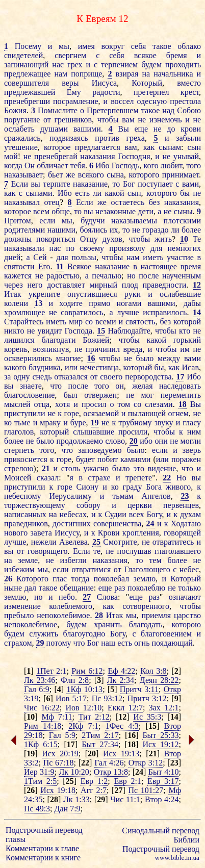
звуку (164, 423)
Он (30, 165)
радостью (63, 276)
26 (8, 579)
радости (106, 92)
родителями (24, 230)
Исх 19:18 (58, 790)
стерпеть (19, 450)
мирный (103, 285)
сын (194, 147)
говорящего (48, 551)
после (149, 276)
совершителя (27, 83)
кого (151, 165)
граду (133, 487)
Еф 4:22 (121, 671)
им (185, 349)
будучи (93, 221)
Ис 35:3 (147, 717)
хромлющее (24, 312)
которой (187, 322)
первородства (148, 377)
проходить (183, 65)
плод (130, 285)
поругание (22, 120)
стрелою (19, 468)
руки (133, 294)
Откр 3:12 (146, 763)
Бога (154, 487)
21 (46, 468)
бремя (177, 55)
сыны (183, 211)
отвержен (100, 395)
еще (142, 129)
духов (112, 239)
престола (185, 101)
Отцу (89, 239)
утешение (21, 147)
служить (44, 634)
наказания (97, 156)
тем (155, 560)
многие (68, 358)
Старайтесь (24, 322)
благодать (146, 624)
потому (59, 643)
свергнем (70, 55)
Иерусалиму (70, 496)
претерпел (151, 92)
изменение (22, 606)
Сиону (88, 487)
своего (111, 377)
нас (58, 65)
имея (86, 46)
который (137, 367)
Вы (123, 129)
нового (16, 533)
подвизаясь (69, 138)
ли (98, 193)
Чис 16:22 (42, 708)
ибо (146, 441)
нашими (61, 230)
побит (108, 459)
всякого (91, 175)
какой (114, 193)
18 (183, 404)
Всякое (79, 266)
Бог (129, 184)
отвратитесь (173, 542)
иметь (153, 257)
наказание (90, 184)
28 (99, 615)
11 (60, 266)
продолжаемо (80, 441)
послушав (134, 551)
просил (94, 404)
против (107, 138)
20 (134, 441)
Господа (78, 331)
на (146, 74)
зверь (192, 450)
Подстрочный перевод (161, 849)
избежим (19, 569)
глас (60, 579)
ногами (129, 303)
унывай (186, 156)
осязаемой (101, 413)
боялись (93, 230)
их (114, 230)
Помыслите (58, 110)
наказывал (22, 202)
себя (139, 46)
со (89, 322)
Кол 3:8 (153, 671)
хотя (62, 404)
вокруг (113, 46)
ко (8, 423)
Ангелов (156, 496)
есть (82, 193)
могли (191, 441)
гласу (192, 423)
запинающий (26, 65)
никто (14, 331)
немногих (184, 248)
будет (85, 459)
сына (115, 175)
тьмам (123, 496)
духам (190, 514)
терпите (56, 184)
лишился (19, 340)
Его (44, 266)
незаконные (116, 211)
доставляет (66, 285)
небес (189, 569)
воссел (122, 101)
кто (185, 331)
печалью (107, 276)
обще (61, 211)
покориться (56, 239)
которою (186, 624)
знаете (31, 386)
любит (171, 165)
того (194, 165)
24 (150, 524)
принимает (181, 175)
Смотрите (120, 542)
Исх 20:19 (60, 754)
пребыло (19, 615)
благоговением (166, 634)
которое (57, 147)
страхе (99, 478)
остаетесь (127, 202)
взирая (127, 74)
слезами (159, 404)
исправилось (165, 312)
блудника (45, 367)
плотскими (182, 221)
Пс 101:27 (146, 790)
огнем (178, 413)
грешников (73, 120)
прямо (99, 303)
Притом (18, 221)
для (156, 248)
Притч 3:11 (139, 689)
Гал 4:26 (109, 763)
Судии (116, 514)
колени (16, 303)
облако (189, 46)
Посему (28, 46)
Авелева (73, 542)
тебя (78, 165)
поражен (186, 459)
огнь (142, 643)
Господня (134, 156)
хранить (108, 624)
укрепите (44, 294)
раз (120, 588)
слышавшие (94, 432)
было (145, 358)
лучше (128, 312)
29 (40, 643)
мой (11, 156)
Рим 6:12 (87, 671)
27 (87, 597)
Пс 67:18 (59, 763)
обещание (77, 588)
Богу (154, 514)
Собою (189, 110)
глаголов (19, 432)
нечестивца (99, 367)
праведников (26, 524)
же (70, 175)
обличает (53, 165)
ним (194, 432)
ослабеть (19, 129)
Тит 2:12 (94, 717)
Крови (109, 533)
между (169, 358)
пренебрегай (56, 156)
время (191, 266)
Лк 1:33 (76, 799)
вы (35, 184)
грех (75, 65)
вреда (133, 349)
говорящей (182, 533)
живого (178, 487)
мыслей (17, 404)
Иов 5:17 (71, 698)
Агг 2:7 (94, 790)
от (47, 120)
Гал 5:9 (62, 735)
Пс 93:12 (107, 698)
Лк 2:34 (121, 680)
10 (184, 239)
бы (185, 193)
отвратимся (91, 569)
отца (42, 404)
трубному (135, 423)
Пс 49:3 (37, 809)
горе (72, 413)
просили (133, 432)
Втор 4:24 (162, 799)
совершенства (117, 524)
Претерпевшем (113, 110)
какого (15, 367)
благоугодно (84, 634)
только (189, 588)
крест (190, 92)
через (14, 285)
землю (145, 579)
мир (76, 322)
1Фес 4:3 (122, 726)
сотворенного (146, 606)
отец (52, 202)
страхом (18, 643)
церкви (140, 505)
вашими (87, 129)
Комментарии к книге (43, 858)
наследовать (180, 386)
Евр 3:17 (163, 781)
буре (78, 423)
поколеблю (146, 588)
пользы (84, 257)
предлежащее (27, 74)
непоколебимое (63, 615)
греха (135, 138)
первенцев (181, 505)
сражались (22, 138)
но (131, 276)
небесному (23, 496)
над (168, 110)
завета (41, 533)
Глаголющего (147, 569)
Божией (96, 340)
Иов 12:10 (83, 708)
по (70, 248)
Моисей (18, 478)
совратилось (82, 312)
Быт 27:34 (100, 744)
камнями (135, 459)
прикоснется (26, 459)
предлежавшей (30, 92)
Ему (74, 92)
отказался (71, 377)
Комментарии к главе (42, 848)
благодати (59, 340)
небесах (73, 514)
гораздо (155, 230)
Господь (126, 165)
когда (13, 165)
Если (20, 184)
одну (21, 377)
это (139, 468)
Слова (107, 597)
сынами (39, 193)
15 (101, 331)
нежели (44, 542)
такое (162, 46)
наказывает (23, 175)
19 (95, 423)
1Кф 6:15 (41, 744)
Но (182, 478)
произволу (127, 248)
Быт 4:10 (164, 772)
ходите (71, 303)
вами (190, 184)
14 (197, 312)
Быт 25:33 (160, 735)
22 (167, 478)
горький (187, 340)
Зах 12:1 (164, 708)
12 (197, 285)
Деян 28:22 (159, 680)
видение (162, 468)
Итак (13, 294)
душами (54, 129)
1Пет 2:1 (51, 671)
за (7, 377)
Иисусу (67, 533)
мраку (50, 423)
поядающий (172, 643)
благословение (29, 395)
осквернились (28, 358)
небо (67, 597)
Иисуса (104, 83)
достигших (72, 524)
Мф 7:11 (57, 717)
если (47, 221)
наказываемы (134, 221)
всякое (145, 55)
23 (185, 496)
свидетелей (23, 55)
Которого (32, 579)
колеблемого (71, 606)
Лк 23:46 (40, 680)
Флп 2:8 (75, 680)
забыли (188, 138)
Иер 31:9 (39, 772)
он (120, 386)
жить (163, 239)
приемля (157, 615)
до (171, 129)
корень (16, 349)
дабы (192, 303)
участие (180, 257)
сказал (48, 478)
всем (41, 211)
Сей (40, 257)
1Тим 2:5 (40, 781)
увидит (49, 331)
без (155, 202)
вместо (189, 83)
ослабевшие (180, 294)
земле (28, 560)
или (71, 367)
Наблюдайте (129, 331)
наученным (182, 276)
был (71, 395)
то (117, 184)
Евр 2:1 (127, 781)
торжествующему (35, 505)
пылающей (147, 413)
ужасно (96, 468)
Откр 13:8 (111, 772)
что (56, 386)
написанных (25, 514)
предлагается (98, 147)
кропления (141, 533)
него (35, 285)
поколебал (112, 579)
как (149, 147)
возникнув (51, 349)
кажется (18, 276)
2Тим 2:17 (100, 735)
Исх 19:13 (121, 754)
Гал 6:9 (37, 689)
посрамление (76, 101)
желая (142, 386)
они (161, 441)
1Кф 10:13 (84, 689)
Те (197, 239)
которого (144, 175)
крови (191, 129)
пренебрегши (27, 101)
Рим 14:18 (43, 726)
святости (19, 266)
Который (147, 83)
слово (116, 441)
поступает (155, 184)
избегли (73, 560)
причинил (103, 349)
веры (70, 83)
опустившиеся (92, 294)
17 (180, 377)
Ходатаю (186, 524)
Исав (191, 367)
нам (61, 74)
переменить (181, 395)
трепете (139, 478)
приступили (25, 413)
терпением (119, 65)
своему (92, 248)
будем (151, 65)
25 (96, 542)
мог (147, 395)
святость (140, 322)
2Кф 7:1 (83, 726)
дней (12, 257)
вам (128, 120)
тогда (80, 579)
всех (137, 514)
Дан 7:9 (68, 809)
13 (38, 303)
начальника (173, 74)
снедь (42, 377)
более (191, 230)
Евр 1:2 (94, 781)
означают (185, 597)
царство (187, 615)
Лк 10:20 (74, 772)
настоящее (159, 266)
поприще (86, 74)
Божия (15, 110)
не (142, 120)
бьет (56, 175)
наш (108, 643)
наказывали (24, 248)
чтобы (108, 120)
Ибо (102, 165)
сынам (170, 147)
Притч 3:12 (147, 698)
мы (64, 46)
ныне (13, 588)
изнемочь (166, 120)
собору (88, 505)
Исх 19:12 (160, 744)
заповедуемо (100, 450)
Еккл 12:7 (125, 708)
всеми (106, 322)
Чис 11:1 (125, 799)
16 (91, 358)
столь (71, 468)
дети (146, 211)
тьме (22, 423)
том (124, 404)
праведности (165, 285)
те (97, 551)
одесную (152, 101)
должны (18, 239)
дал (30, 588)
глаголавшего (178, 551)
